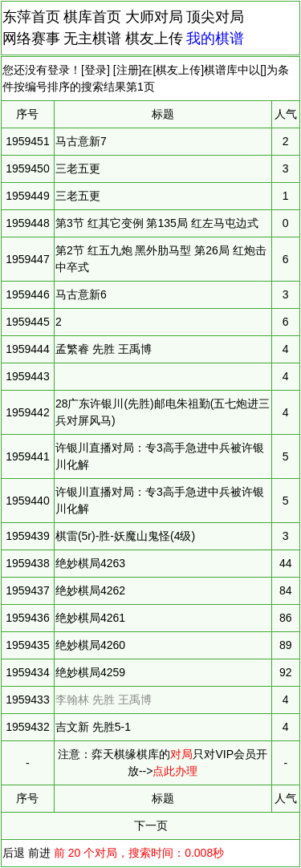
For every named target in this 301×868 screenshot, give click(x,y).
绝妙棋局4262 (90, 590)
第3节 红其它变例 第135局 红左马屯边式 (157, 223)
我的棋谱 (215, 39)
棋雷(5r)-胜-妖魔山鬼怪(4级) (125, 536)
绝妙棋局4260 (90, 645)
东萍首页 (31, 17)
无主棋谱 (92, 39)
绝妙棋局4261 (90, 618)
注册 (128, 70)
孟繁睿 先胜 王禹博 (104, 349)
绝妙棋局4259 (90, 672)
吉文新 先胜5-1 (93, 727)
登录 (96, 70)
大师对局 (154, 17)
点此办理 (175, 771)
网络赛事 (31, 39)
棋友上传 (154, 39)
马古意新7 (81, 141)
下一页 (151, 825)
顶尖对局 (215, 17)
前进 (39, 853)
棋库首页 (92, 17)
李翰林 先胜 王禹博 (104, 700)
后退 (14, 853)
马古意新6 (81, 294)
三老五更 (78, 168)
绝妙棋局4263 (90, 563)
